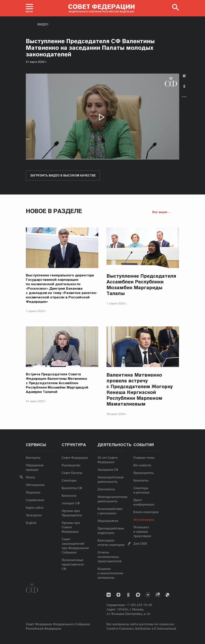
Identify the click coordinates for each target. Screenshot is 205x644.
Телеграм (148, 595)
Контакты (33, 458)
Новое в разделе (54, 211)
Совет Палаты (72, 473)
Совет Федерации (75, 458)
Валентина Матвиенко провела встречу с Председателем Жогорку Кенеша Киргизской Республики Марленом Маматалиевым (140, 389)
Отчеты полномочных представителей (110, 557)
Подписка (33, 492)
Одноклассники (184, 86)
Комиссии (69, 495)
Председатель (144, 473)
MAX (138, 595)
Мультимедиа (144, 519)
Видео (43, 24)
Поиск (30, 477)
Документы (106, 489)
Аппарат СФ (71, 503)
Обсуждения (35, 485)
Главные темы (144, 458)
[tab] (184, 90)
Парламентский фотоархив (167, 595)
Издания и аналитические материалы (110, 573)
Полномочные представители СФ (73, 564)
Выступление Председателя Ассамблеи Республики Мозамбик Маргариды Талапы (141, 285)
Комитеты (141, 480)
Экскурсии (34, 515)
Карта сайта (35, 507)
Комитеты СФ (72, 488)
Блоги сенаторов (146, 512)
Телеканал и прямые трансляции (142, 531)
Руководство (71, 465)
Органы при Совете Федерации (71, 527)
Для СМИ (140, 543)
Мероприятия (108, 521)
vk (109, 595)
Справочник (35, 500)
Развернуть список (184, 97)
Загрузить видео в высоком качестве (63, 175)
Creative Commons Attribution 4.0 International (141, 628)
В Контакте (184, 76)
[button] (29, 8)
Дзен (118, 595)
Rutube (158, 595)
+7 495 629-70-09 (139, 605)
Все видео (160, 212)
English (31, 523)
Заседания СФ (108, 470)
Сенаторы (69, 480)
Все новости (142, 465)
